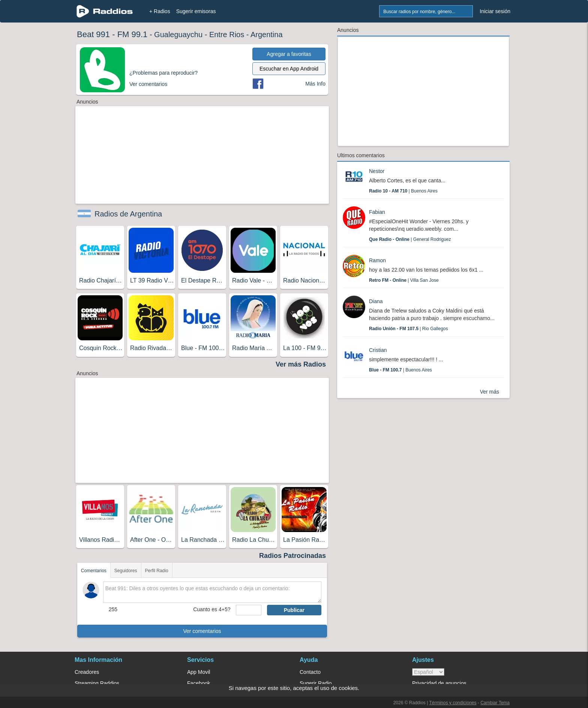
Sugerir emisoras (196, 11)
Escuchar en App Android (289, 69)
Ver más (490, 392)
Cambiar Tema (495, 703)
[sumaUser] (248, 610)
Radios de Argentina (128, 214)
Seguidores (126, 571)
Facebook (199, 683)
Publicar (294, 610)
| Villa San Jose (404, 280)
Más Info (315, 84)
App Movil (199, 672)
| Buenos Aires (403, 191)
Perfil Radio (157, 571)
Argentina (267, 35)
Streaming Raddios (97, 683)
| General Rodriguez (410, 239)
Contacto (310, 672)
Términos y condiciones (453, 703)
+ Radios (160, 11)
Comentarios (94, 571)
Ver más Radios (301, 364)
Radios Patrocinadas (292, 556)
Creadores (87, 672)
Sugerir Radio (316, 683)
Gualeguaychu (178, 35)
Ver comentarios (202, 631)
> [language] (428, 672)
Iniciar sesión (495, 11)
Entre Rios (227, 35)
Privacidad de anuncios (439, 683)
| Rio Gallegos (409, 329)
